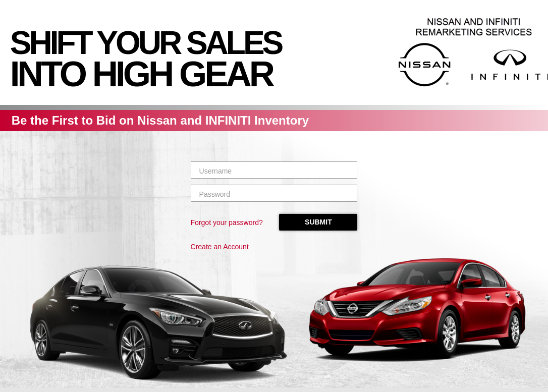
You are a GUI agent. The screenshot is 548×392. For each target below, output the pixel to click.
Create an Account (220, 247)
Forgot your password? (227, 222)
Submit (318, 222)
